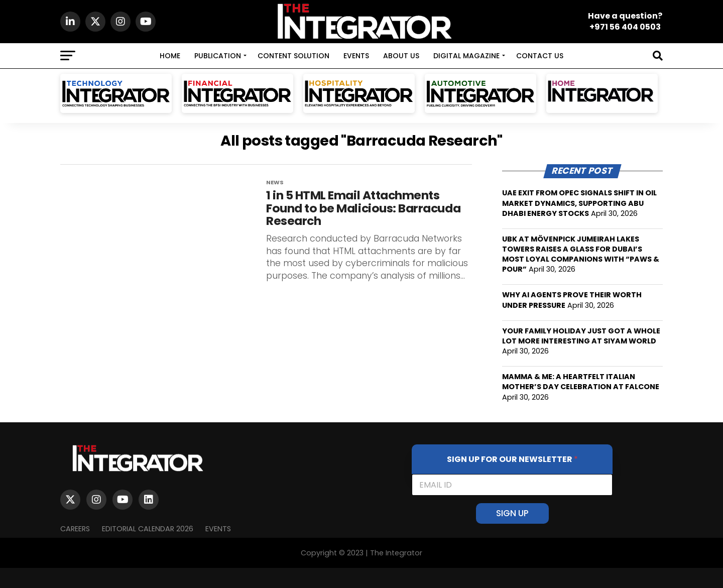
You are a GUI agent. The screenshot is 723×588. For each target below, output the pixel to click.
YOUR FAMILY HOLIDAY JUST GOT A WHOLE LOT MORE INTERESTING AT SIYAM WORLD (581, 336)
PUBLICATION (218, 56)
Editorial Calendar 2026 (148, 529)
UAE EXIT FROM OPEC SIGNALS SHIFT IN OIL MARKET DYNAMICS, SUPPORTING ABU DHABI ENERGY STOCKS (579, 203)
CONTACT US (540, 56)
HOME (170, 56)
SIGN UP (512, 513)
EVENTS (356, 56)
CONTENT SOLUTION (293, 56)
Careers (75, 529)
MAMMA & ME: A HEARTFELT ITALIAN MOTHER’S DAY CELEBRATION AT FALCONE (581, 382)
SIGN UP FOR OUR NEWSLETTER (512, 459)
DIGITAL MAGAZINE (466, 56)
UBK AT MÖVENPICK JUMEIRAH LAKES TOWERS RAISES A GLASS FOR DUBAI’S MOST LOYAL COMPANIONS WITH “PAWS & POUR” (581, 254)
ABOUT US (401, 56)
